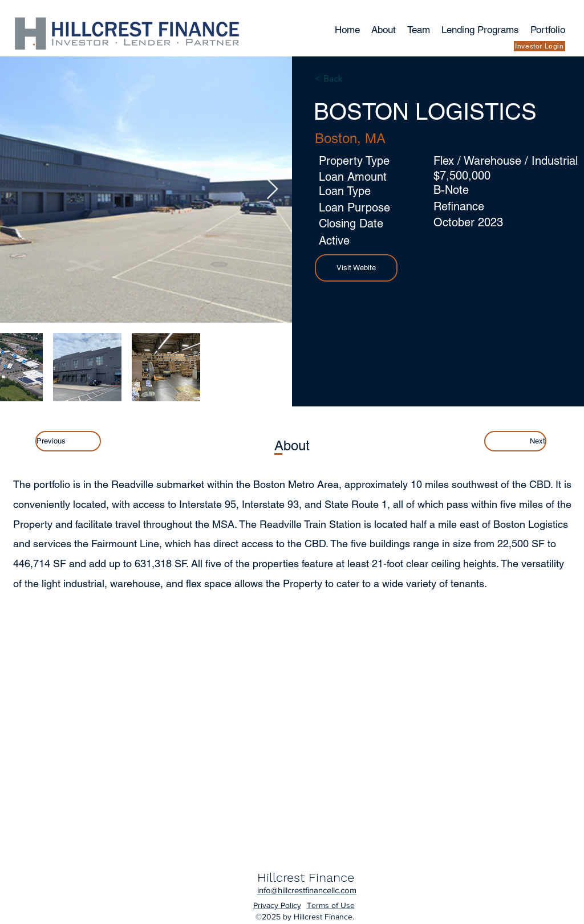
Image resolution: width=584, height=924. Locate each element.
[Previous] (68, 441)
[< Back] (348, 79)
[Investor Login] (540, 46)
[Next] (515, 441)
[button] (356, 268)
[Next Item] (272, 190)
